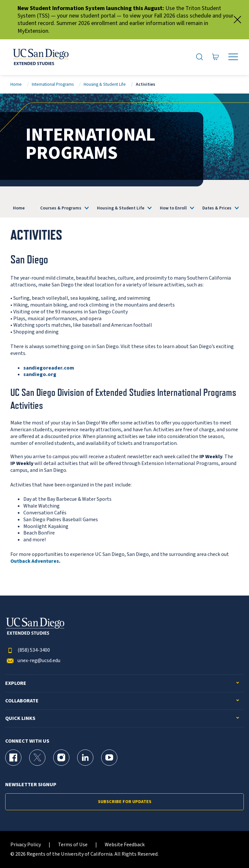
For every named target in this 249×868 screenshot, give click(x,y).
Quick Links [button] (20, 718)
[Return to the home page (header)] (40, 57)
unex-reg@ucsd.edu (33, 661)
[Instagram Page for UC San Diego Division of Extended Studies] (61, 758)
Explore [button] (16, 683)
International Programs (53, 84)
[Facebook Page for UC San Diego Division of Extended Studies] (13, 758)
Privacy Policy (26, 845)
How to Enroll (173, 208)
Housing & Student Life (105, 84)
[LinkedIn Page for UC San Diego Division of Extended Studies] (85, 758)
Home (16, 84)
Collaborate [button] (22, 701)
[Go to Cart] (216, 57)
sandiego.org (40, 374)
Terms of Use (73, 845)
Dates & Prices (217, 208)
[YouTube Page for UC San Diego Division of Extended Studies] (109, 758)
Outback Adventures (35, 561)
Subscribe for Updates (125, 802)
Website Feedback (125, 845)
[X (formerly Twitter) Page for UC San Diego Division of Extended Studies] (37, 758)
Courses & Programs (61, 208)
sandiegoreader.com (49, 368)
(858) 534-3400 (28, 650)
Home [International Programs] (19, 208)
